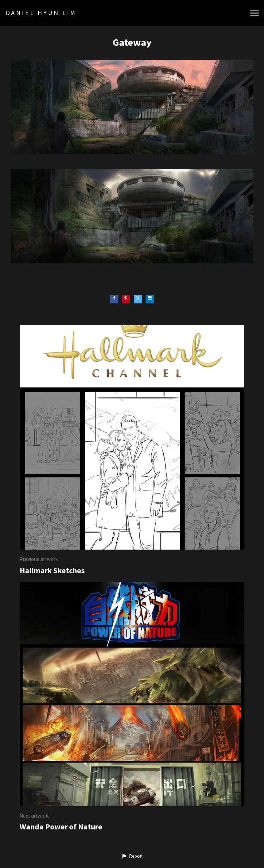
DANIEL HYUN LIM (41, 13)
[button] (132, 856)
